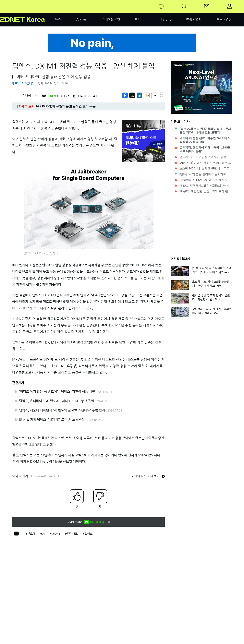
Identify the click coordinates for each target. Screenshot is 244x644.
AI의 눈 (81, 19)
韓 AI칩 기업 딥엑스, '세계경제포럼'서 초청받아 (52, 420)
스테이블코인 (111, 19)
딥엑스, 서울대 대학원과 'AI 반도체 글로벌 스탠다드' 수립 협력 (62, 410)
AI (44, 534)
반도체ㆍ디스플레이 (23, 84)
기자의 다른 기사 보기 (148, 476)
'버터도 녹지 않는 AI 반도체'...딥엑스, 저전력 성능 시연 (57, 392)
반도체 (31, 534)
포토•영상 (224, 19)
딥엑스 (89, 534)
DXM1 (56, 534)
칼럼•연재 (194, 19)
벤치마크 (72, 534)
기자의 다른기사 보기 (85, 96)
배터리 (140, 19)
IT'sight (165, 19)
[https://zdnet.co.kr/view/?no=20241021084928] (125, 95)
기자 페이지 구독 (60, 96)
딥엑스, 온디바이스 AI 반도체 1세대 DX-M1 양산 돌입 (56, 401)
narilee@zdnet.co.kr (48, 476)
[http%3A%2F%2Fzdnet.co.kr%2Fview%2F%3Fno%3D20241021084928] (139, 95)
